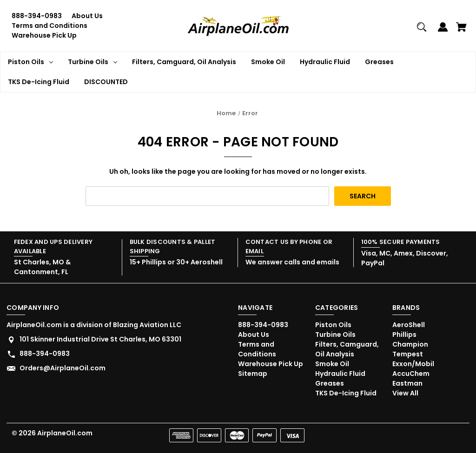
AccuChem (411, 374)
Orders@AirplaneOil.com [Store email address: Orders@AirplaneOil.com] (63, 368)
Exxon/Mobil (413, 364)
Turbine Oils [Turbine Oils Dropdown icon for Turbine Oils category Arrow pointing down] (93, 62)
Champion (410, 344)
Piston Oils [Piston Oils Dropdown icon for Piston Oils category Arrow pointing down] (30, 62)
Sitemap (253, 374)
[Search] (421, 31)
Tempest (408, 354)
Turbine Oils (335, 335)
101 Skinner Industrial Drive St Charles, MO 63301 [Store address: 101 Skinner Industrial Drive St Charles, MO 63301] (100, 339)
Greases (379, 62)
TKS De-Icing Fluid (39, 82)
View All (405, 393)
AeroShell (409, 325)
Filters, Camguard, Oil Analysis (184, 62)
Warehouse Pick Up (44, 35)
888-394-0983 (37, 16)
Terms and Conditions (50, 26)
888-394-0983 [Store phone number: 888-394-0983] (45, 354)
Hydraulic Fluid (325, 62)
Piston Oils (333, 325)
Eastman (407, 383)
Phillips (404, 335)
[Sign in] (443, 31)
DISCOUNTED (106, 82)
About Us (87, 16)
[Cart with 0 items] (461, 31)
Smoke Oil (268, 62)
